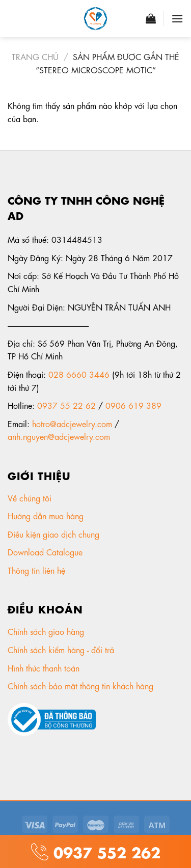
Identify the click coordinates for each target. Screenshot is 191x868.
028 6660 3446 (79, 374)
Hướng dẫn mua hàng (46, 515)
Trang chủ (35, 56)
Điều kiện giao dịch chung (55, 534)
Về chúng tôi (31, 498)
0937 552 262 (104, 851)
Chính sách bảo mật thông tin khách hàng (82, 685)
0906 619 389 (133, 405)
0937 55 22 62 (66, 405)
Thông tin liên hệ (38, 570)
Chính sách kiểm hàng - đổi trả (62, 649)
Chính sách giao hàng (46, 631)
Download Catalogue (46, 552)
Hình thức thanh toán (45, 668)
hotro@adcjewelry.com (72, 423)
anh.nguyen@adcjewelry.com (59, 436)
